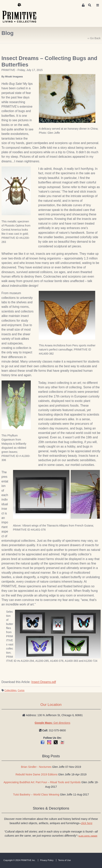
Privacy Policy (47, 860)
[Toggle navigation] (98, 5)
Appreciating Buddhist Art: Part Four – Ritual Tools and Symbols (42, 782)
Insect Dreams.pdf (44, 682)
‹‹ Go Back (94, 38)
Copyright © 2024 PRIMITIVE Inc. (20, 860)
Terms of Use (65, 860)
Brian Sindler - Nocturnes (36, 767)
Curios (21, 690)
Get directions (52, 723)
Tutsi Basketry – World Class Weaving (36, 795)
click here (87, 823)
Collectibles (10, 690)
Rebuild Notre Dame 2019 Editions (37, 774)
